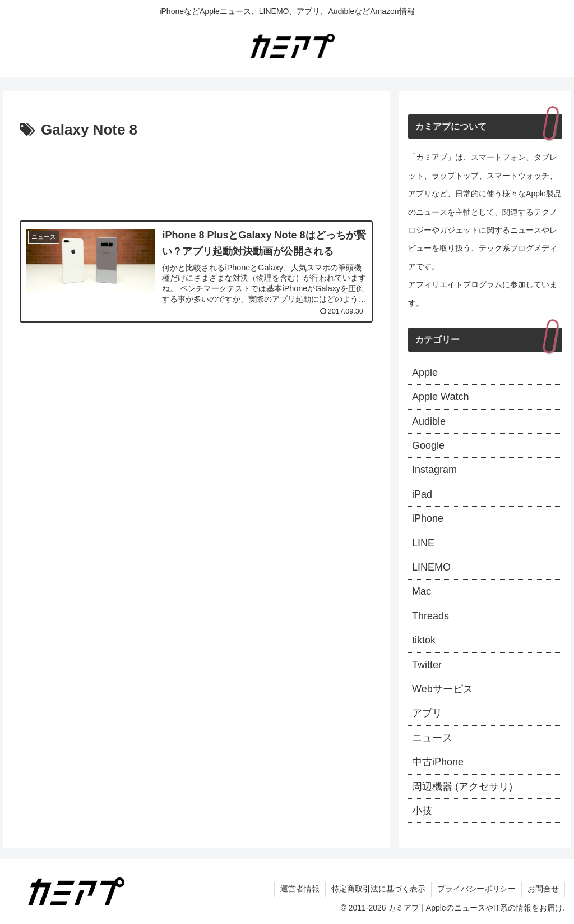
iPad (422, 494)
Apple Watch (440, 397)
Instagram (434, 470)
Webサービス (443, 689)
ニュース (432, 738)
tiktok (424, 640)
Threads (430, 616)
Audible (429, 421)
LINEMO (431, 567)
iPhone (428, 518)
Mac (422, 591)
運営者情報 (300, 889)
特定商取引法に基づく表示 (378, 889)
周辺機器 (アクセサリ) (462, 787)
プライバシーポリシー (476, 889)
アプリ (427, 713)
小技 (422, 811)
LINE (423, 543)
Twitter (427, 665)
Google (428, 445)
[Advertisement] (196, 177)
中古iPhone (438, 762)
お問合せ (543, 889)
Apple (425, 373)
